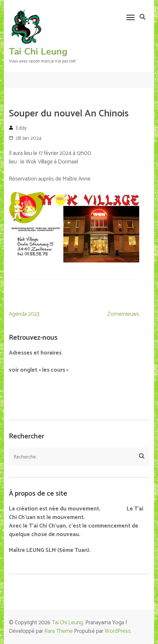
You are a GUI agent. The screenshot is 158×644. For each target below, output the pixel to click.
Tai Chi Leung (38, 52)
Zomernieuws (123, 314)
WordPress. (118, 631)
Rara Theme (59, 631)
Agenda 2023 (24, 314)
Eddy (21, 128)
